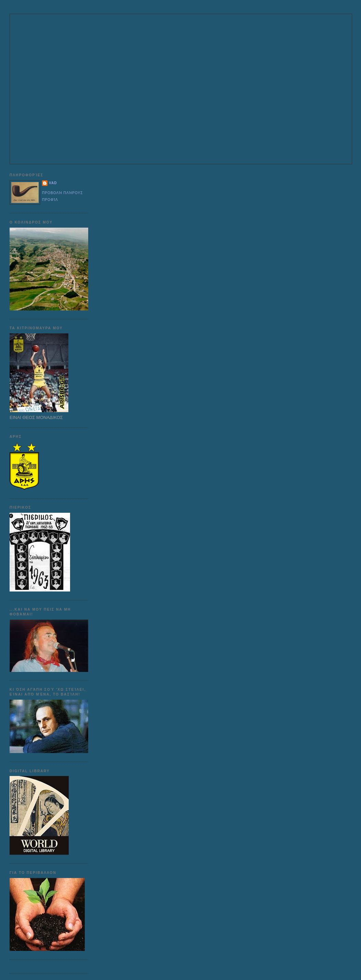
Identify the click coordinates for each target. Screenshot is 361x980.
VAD (53, 183)
